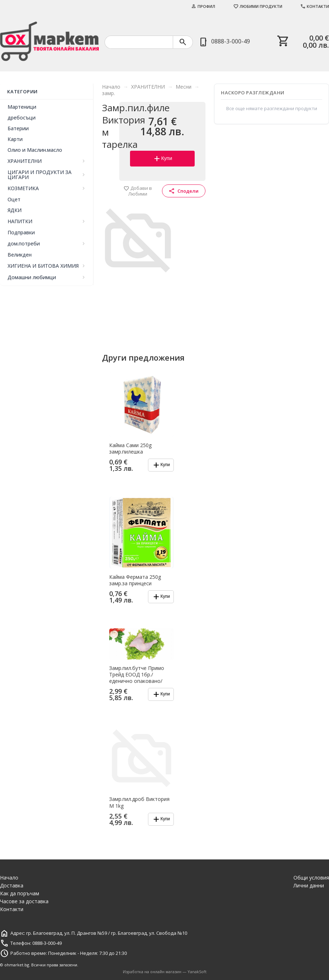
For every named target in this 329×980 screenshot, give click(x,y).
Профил (203, 6)
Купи (163, 159)
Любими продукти (258, 6)
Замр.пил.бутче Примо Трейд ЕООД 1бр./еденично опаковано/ (137, 675)
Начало (111, 87)
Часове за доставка (24, 901)
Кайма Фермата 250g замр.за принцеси (135, 580)
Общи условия (311, 878)
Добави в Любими (138, 191)
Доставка (12, 885)
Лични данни (309, 885)
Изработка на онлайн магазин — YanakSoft (165, 972)
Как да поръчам (20, 893)
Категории (22, 92)
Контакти (315, 6)
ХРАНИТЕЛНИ (148, 87)
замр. (108, 93)
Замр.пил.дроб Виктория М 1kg (139, 802)
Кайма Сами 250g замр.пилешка (130, 449)
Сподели (184, 191)
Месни (184, 87)
